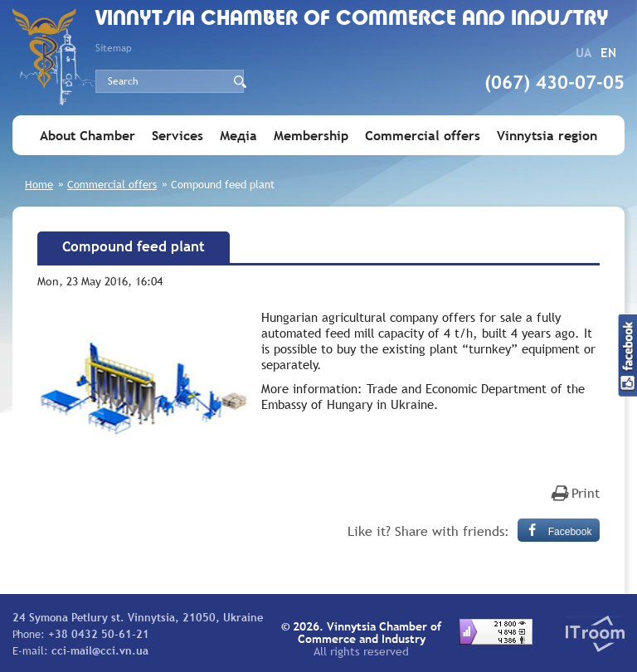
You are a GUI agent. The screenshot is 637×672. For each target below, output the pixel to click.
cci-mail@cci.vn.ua (100, 650)
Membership (311, 135)
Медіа (238, 135)
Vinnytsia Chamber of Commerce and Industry (352, 19)
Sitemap (114, 48)
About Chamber (88, 135)
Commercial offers (423, 135)
